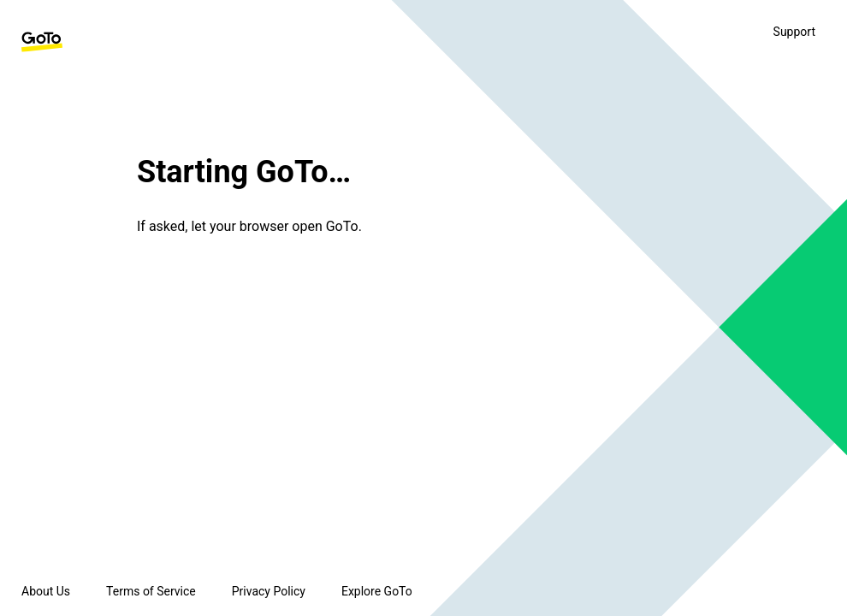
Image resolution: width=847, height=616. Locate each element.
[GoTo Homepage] (42, 42)
